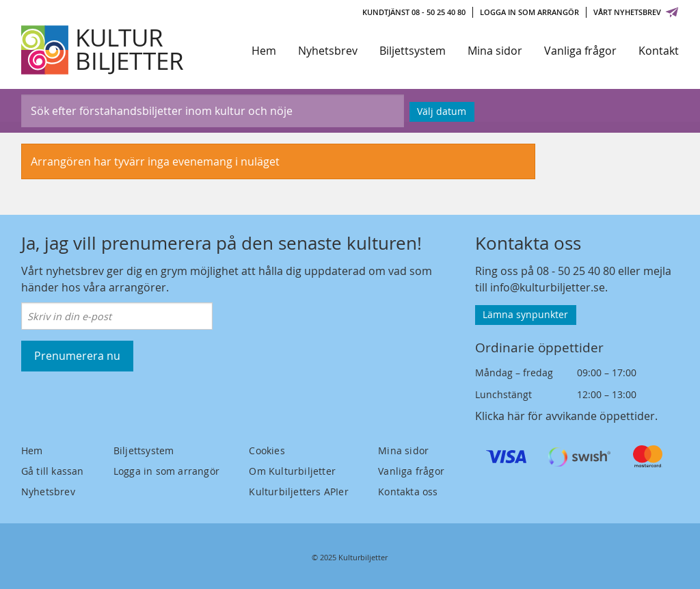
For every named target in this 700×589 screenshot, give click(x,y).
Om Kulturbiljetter (292, 471)
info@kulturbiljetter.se (548, 287)
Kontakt (659, 51)
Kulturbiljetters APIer (298, 492)
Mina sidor (495, 51)
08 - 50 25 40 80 (576, 271)
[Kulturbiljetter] (103, 50)
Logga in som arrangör (529, 12)
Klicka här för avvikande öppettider (565, 416)
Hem (264, 51)
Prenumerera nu (77, 356)
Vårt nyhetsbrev (636, 12)
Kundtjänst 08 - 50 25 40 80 (414, 12)
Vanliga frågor (580, 51)
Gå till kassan (53, 471)
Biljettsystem (413, 51)
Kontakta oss (408, 492)
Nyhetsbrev (328, 51)
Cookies (267, 450)
